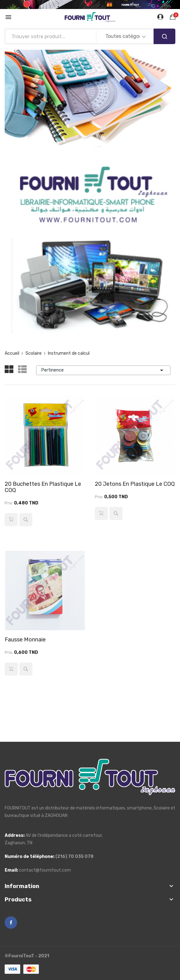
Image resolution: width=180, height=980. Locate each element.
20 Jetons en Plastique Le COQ (135, 484)
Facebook (11, 923)
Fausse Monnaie (25, 640)
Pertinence (103, 370)
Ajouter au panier (11, 520)
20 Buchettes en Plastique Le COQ (43, 487)
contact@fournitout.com (45, 870)
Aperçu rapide (26, 520)
